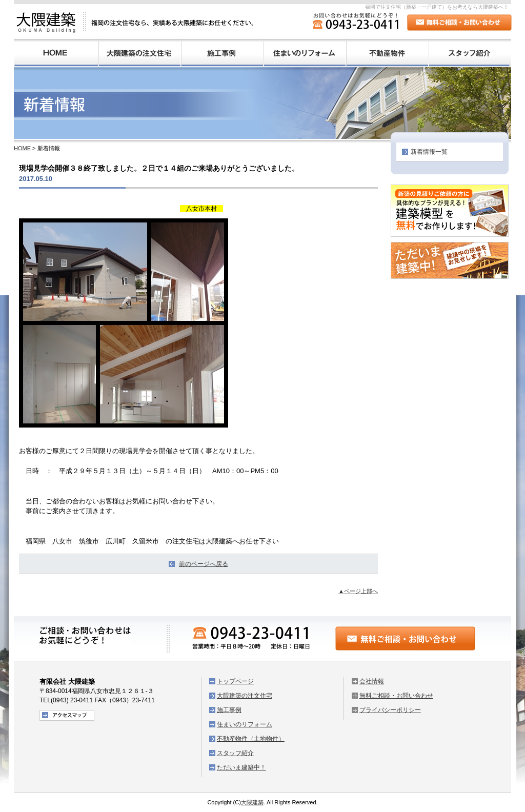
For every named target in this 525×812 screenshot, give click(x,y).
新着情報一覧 (429, 152)
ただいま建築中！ (241, 767)
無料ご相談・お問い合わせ (396, 696)
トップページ (235, 681)
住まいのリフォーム (305, 53)
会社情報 (372, 681)
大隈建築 (252, 802)
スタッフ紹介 (470, 53)
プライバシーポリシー (390, 710)
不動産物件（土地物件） (387, 53)
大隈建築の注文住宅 (140, 53)
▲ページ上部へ (358, 591)
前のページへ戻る (204, 564)
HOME (56, 53)
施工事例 (222, 53)
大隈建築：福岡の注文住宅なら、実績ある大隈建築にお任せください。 (136, 22)
